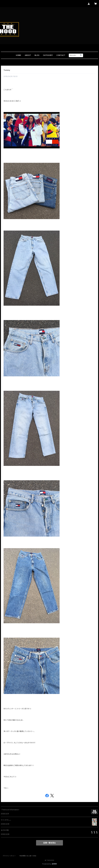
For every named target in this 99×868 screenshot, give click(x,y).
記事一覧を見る (49, 843)
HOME (19, 55)
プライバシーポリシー (9, 856)
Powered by (49, 864)
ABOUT (28, 55)
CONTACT (61, 55)
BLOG (37, 55)
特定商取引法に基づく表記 (28, 856)
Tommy (7, 70)
